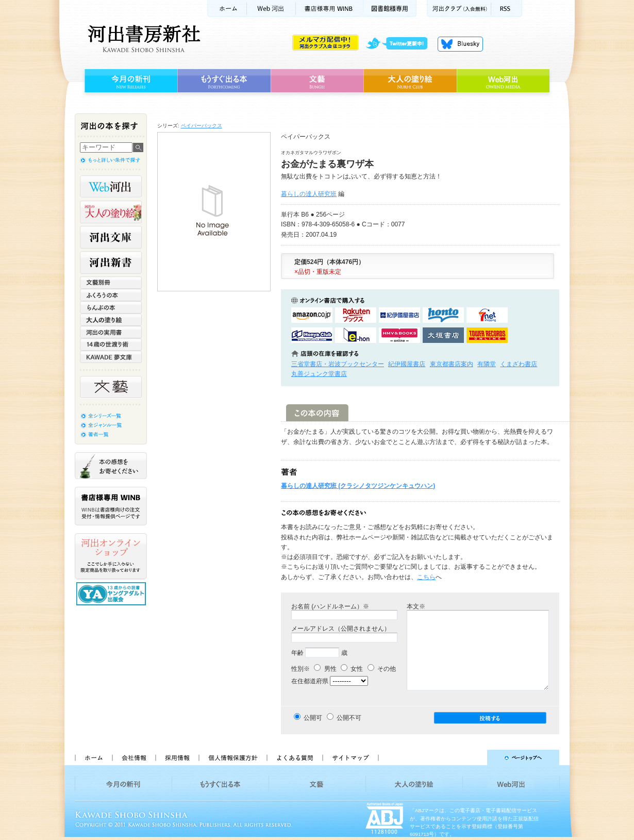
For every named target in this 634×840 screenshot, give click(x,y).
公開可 (313, 718)
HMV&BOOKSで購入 (399, 335)
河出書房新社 (143, 39)
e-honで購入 (356, 335)
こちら (426, 577)
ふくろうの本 (111, 295)
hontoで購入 (443, 315)
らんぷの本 (111, 307)
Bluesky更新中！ (460, 44)
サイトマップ (351, 757)
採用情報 (177, 757)
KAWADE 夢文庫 (111, 357)
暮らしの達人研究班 (309, 194)
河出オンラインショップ (111, 556)
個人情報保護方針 (232, 757)
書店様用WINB (330, 9)
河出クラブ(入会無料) (459, 9)
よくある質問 (294, 757)
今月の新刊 (130, 81)
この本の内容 (317, 413)
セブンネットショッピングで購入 (487, 315)
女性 (352, 669)
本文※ (416, 606)
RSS (507, 9)
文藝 (317, 81)
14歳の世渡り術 (111, 344)
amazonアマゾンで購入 (312, 315)
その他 (382, 669)
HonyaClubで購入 (312, 335)
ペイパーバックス (202, 126)
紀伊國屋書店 (407, 364)
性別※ (301, 669)
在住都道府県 (310, 681)
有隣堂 (487, 364)
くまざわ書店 (519, 364)
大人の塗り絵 (410, 81)
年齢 (297, 653)
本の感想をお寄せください (111, 466)
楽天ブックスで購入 (356, 315)
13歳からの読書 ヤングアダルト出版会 (112, 594)
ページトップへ (473, 757)
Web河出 (271, 9)
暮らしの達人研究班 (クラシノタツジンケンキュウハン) (358, 486)
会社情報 (134, 757)
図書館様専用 (390, 9)
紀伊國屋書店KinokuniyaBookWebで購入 (399, 315)
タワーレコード (487, 335)
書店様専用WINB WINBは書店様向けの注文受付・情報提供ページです (111, 506)
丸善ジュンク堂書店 (319, 374)
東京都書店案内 (452, 364)
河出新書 (111, 262)
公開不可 (349, 718)
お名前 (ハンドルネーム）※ (330, 606)
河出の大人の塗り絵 (111, 212)
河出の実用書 (111, 332)
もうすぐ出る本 (224, 81)
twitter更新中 (400, 44)
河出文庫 (111, 237)
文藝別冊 (111, 283)
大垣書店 (443, 335)
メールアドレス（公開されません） (341, 629)
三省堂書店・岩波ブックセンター (338, 364)
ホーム (227, 9)
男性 (325, 669)
